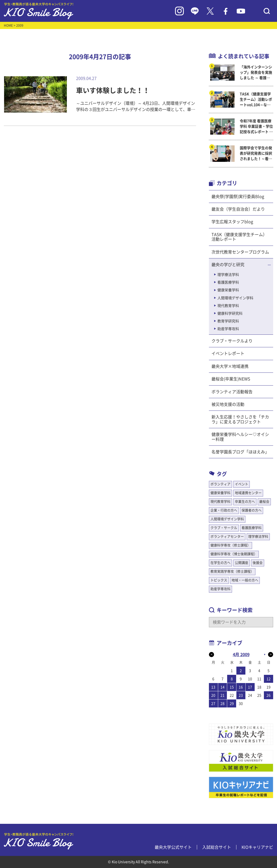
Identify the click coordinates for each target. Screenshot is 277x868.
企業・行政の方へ (224, 510)
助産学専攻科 (228, 329)
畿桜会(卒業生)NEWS (231, 379)
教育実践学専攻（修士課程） (232, 571)
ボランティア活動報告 (232, 392)
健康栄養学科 (228, 290)
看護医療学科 (228, 282)
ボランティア (220, 484)
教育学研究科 (228, 321)
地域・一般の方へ (245, 580)
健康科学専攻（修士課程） (230, 545)
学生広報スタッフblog (232, 222)
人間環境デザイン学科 (235, 298)
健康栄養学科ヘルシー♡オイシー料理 (240, 437)
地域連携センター (248, 493)
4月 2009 (241, 655)
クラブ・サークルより (232, 341)
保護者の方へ (252, 510)
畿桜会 (264, 502)
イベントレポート (228, 353)
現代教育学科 (228, 306)
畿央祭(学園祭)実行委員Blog (238, 197)
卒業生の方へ (245, 502)
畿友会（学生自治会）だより (238, 209)
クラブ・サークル (224, 528)
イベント (242, 484)
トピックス (219, 580)
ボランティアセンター (227, 536)
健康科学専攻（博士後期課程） (234, 554)
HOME (8, 25)
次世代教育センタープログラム (240, 252)
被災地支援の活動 (228, 404)
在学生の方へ (220, 563)
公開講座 (242, 563)
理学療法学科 (228, 275)
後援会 (258, 563)
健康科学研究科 (230, 313)
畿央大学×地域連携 (230, 366)
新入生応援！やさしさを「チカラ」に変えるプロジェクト (240, 419)
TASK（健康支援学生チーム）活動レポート (239, 237)
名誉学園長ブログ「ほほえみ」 (240, 452)
